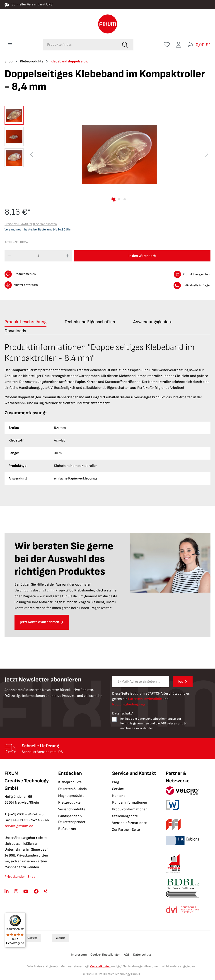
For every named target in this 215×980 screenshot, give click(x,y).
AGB (163, 723)
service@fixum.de (19, 826)
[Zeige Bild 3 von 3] (125, 199)
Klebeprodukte (70, 782)
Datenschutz (142, 955)
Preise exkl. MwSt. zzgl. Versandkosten (31, 224)
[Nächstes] (207, 155)
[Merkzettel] (167, 45)
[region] (107, 154)
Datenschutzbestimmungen (157, 719)
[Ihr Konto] (179, 45)
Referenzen (67, 829)
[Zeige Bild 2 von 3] (119, 199)
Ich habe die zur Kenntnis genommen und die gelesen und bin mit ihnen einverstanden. (154, 723)
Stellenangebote (125, 816)
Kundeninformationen (130, 803)
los (181, 682)
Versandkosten (100, 966)
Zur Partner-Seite (126, 830)
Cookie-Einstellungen (105, 955)
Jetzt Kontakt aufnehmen (40, 622)
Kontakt (118, 796)
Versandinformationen (130, 823)
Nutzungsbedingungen (130, 704)
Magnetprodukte (71, 796)
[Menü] (10, 44)
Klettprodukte (69, 803)
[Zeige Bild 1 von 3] (114, 199)
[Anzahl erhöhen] (67, 256)
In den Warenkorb (142, 256)
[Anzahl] (38, 256)
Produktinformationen (130, 809)
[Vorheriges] (31, 155)
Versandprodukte (72, 809)
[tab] (25, 322)
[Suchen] (125, 45)
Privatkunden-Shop (20, 877)
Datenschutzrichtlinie (145, 699)
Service (118, 789)
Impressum (79, 955)
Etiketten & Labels (72, 789)
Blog (116, 782)
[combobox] (80, 45)
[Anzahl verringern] (9, 256)
